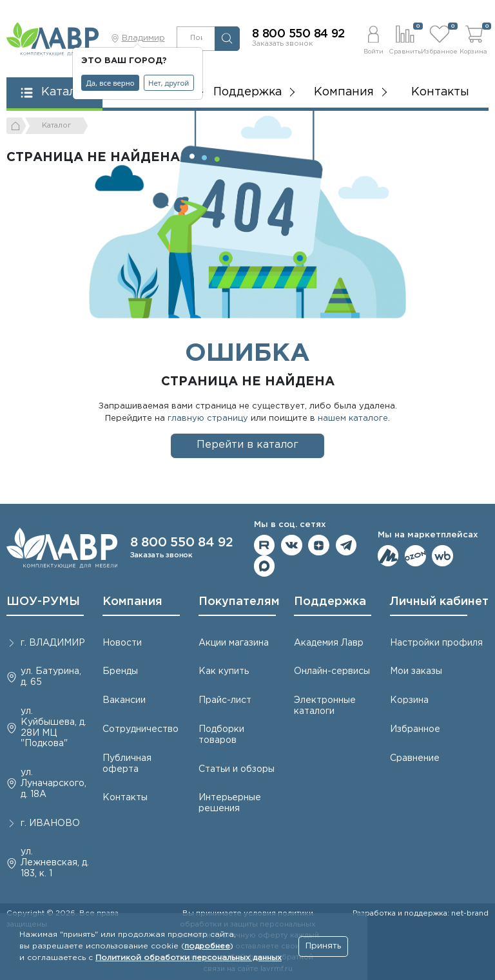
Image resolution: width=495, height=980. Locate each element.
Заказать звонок (283, 44)
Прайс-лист (225, 700)
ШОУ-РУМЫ (43, 602)
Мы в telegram (346, 545)
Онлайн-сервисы (332, 671)
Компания (132, 602)
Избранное (415, 729)
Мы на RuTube (265, 545)
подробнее (207, 946)
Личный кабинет (439, 602)
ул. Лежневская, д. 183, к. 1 (55, 863)
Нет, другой (169, 83)
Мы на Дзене (319, 545)
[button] (374, 38)
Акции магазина (234, 643)
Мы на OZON (415, 556)
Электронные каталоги (325, 706)
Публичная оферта (127, 764)
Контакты (440, 92)
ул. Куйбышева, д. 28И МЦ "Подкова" (53, 727)
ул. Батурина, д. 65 (51, 677)
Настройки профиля (436, 643)
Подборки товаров (221, 735)
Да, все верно (111, 83)
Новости (122, 643)
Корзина (409, 700)
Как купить (224, 671)
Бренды (120, 671)
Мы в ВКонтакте (292, 545)
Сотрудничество (141, 729)
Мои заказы (416, 671)
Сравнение (415, 758)
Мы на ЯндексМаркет (388, 556)
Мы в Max (265, 566)
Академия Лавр (329, 643)
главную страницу (208, 418)
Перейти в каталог (247, 445)
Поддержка (330, 602)
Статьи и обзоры (237, 769)
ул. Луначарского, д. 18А (53, 783)
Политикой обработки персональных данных (189, 958)
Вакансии (124, 700)
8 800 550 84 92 (298, 34)
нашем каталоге (353, 418)
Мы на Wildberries (442, 556)
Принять (323, 946)
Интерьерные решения (230, 803)
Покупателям (239, 602)
